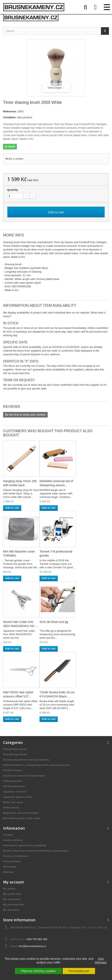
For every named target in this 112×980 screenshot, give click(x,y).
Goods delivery (13, 840)
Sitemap (8, 872)
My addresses (12, 899)
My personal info (14, 905)
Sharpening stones (15, 749)
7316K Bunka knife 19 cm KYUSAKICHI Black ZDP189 (57, 696)
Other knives (11, 808)
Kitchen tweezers (14, 786)
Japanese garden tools (18, 797)
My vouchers (11, 910)
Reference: (10, 111)
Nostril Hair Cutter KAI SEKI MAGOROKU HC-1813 (19, 626)
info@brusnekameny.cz (32, 946)
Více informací (101, 961)
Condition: (10, 117)
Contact (8, 835)
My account (14, 882)
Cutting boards (12, 781)
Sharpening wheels (15, 754)
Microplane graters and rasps (22, 818)
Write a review (14, 159)
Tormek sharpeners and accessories (26, 760)
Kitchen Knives (13, 770)
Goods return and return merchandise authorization (36, 851)
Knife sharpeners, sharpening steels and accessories (37, 765)
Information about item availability (25, 845)
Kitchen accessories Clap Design (24, 776)
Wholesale (10, 867)
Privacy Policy (12, 861)
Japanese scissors (15, 792)
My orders (9, 889)
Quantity (13, 190)
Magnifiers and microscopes (21, 813)
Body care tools (13, 802)
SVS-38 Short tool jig (54, 622)
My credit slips (12, 894)
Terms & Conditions (16, 856)
